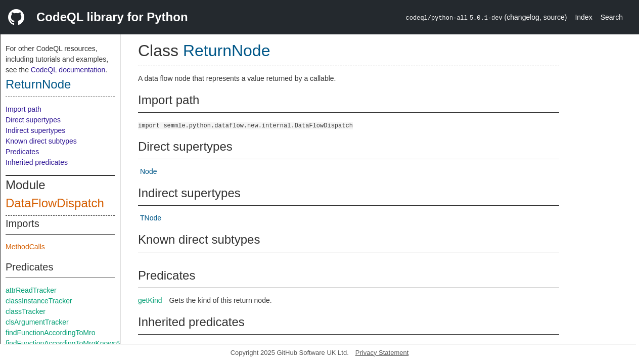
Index (583, 17)
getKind (150, 300)
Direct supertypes (33, 120)
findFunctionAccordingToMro (50, 333)
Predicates (22, 152)
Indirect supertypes (35, 130)
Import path (24, 109)
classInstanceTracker (39, 301)
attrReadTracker (31, 290)
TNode (151, 218)
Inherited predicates (37, 162)
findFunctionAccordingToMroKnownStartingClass (82, 343)
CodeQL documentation (68, 70)
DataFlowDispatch (55, 203)
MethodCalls (25, 247)
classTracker (26, 311)
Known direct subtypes (41, 141)
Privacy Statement (382, 353)
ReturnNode (38, 84)
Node (148, 171)
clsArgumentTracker (37, 322)
